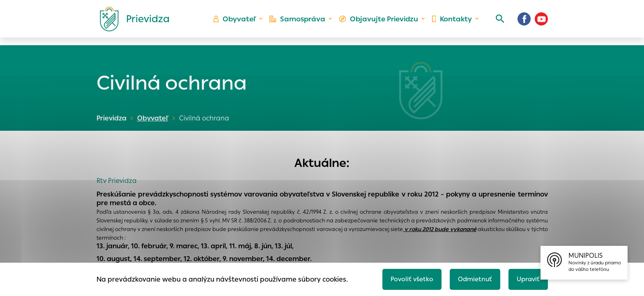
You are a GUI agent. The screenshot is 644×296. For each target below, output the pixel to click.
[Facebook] (524, 23)
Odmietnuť (472, 278)
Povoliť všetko (407, 278)
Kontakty (451, 23)
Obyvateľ (240, 23)
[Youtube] (541, 23)
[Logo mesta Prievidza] (131, 23)
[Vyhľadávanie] (497, 23)
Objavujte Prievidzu (380, 23)
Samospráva (302, 23)
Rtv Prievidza (117, 181)
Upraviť (527, 278)
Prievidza (112, 118)
